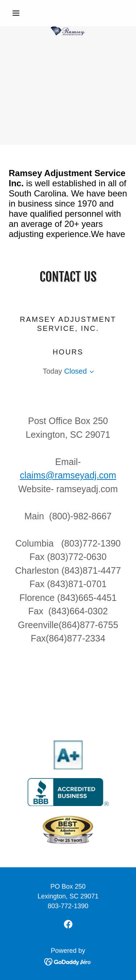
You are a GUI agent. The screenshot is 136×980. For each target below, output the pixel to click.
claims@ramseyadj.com (68, 475)
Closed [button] (75, 371)
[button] (18, 13)
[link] (68, 13)
